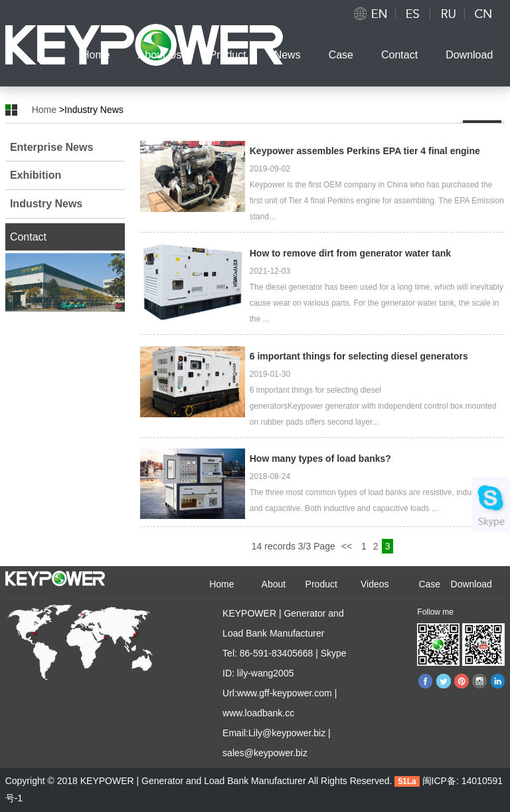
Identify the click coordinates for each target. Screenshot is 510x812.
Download (469, 55)
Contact (399, 55)
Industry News (46, 204)
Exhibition (36, 175)
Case (341, 55)
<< (348, 546)
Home (96, 55)
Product (228, 55)
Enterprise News (51, 147)
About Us (160, 55)
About (274, 584)
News (288, 55)
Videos (375, 584)
